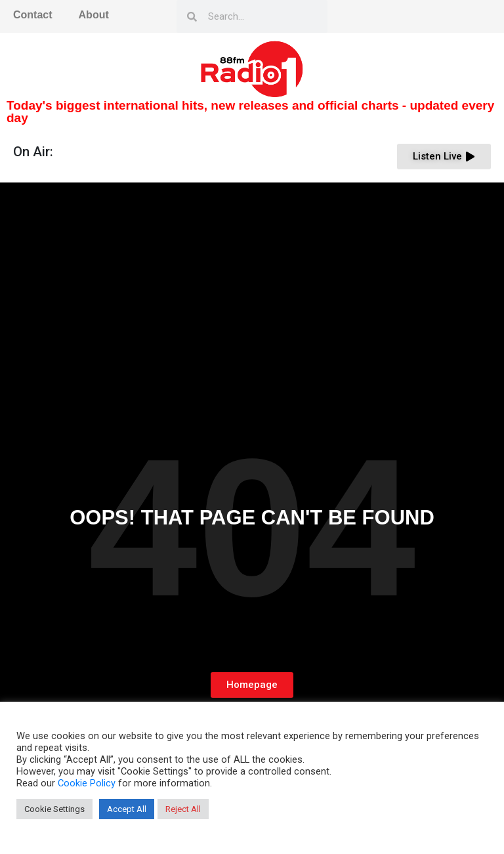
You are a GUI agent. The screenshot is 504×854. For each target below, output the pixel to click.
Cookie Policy (87, 783)
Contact (33, 15)
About (94, 15)
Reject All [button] (183, 809)
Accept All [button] (127, 809)
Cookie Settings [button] (54, 809)
